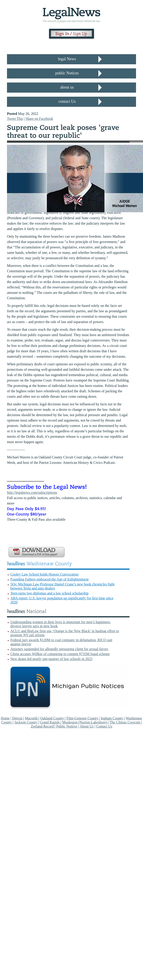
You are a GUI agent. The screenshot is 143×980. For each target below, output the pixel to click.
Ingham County (112, 718)
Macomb (32, 718)
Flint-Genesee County (83, 718)
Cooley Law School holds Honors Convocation (44, 574)
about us (67, 87)
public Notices (67, 73)
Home (5, 718)
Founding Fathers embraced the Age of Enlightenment (49, 579)
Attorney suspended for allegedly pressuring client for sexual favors (59, 649)
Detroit (18, 718)
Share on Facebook (39, 119)
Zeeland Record (43, 726)
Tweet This (15, 119)
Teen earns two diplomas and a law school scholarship (49, 593)
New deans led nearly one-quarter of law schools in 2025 (51, 659)
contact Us (67, 101)
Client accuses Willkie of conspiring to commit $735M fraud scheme (60, 654)
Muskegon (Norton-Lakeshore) (85, 722)
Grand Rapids (50, 722)
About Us (87, 726)
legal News (67, 59)
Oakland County (53, 718)
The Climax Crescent (125, 722)
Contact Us (104, 726)
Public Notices (67, 726)
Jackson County (26, 722)
